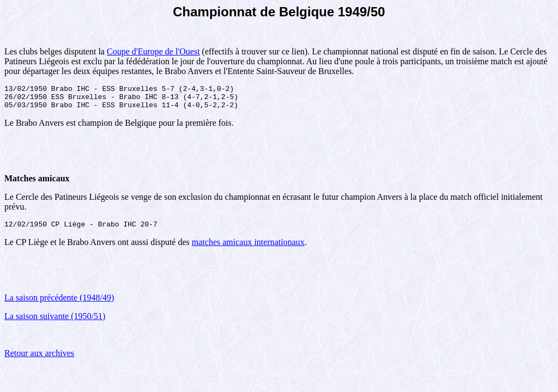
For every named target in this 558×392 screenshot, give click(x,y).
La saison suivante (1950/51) (55, 323)
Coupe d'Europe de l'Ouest (153, 51)
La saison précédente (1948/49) (59, 304)
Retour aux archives (39, 360)
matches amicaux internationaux (248, 249)
